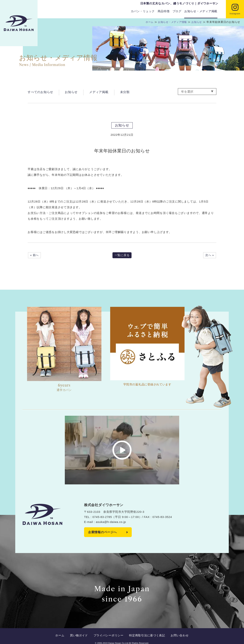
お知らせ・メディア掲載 (201, 11)
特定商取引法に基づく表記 (145, 631)
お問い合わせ (176, 631)
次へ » (209, 255)
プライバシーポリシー (108, 631)
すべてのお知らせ (40, 92)
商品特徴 (164, 11)
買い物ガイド (81, 631)
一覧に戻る (122, 255)
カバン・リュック (143, 11)
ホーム (63, 631)
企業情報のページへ (102, 532)
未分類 (125, 92)
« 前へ (35, 255)
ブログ (177, 11)
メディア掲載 (99, 92)
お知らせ (71, 92)
